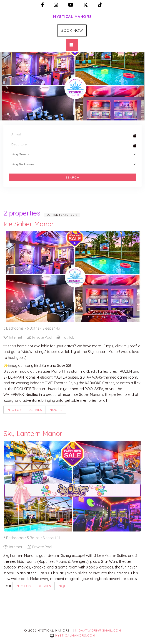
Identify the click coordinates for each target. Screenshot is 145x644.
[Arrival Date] (70, 134)
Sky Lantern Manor (33, 433)
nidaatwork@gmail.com (98, 630)
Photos (14, 410)
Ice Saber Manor (29, 224)
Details (35, 410)
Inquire (56, 410)
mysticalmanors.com (73, 635)
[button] (7, 86)
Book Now (72, 30)
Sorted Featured (62, 215)
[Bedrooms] (72, 164)
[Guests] (72, 154)
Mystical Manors (72, 17)
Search (72, 177)
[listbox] (72, 86)
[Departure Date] (70, 144)
